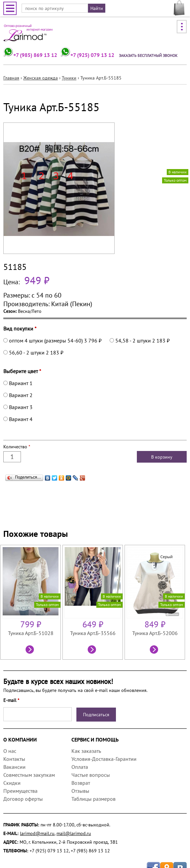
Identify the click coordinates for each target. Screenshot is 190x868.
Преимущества (20, 791)
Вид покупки (20, 328)
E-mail (11, 700)
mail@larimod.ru (74, 833)
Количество (17, 447)
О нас (10, 751)
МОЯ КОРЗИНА (179, 8)
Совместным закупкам (29, 775)
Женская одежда (41, 78)
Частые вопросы (91, 775)
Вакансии (14, 767)
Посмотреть (31, 650)
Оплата (80, 767)
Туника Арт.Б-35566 (93, 633)
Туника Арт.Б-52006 (155, 633)
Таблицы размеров (94, 799)
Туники (69, 78)
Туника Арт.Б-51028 (31, 633)
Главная (11, 78)
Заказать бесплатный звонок (148, 55)
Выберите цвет (22, 371)
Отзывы (80, 791)
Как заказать (86, 751)
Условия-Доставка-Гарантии (104, 759)
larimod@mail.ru (37, 833)
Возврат (81, 783)
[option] (31, 602)
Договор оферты (23, 799)
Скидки (12, 783)
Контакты (14, 759)
